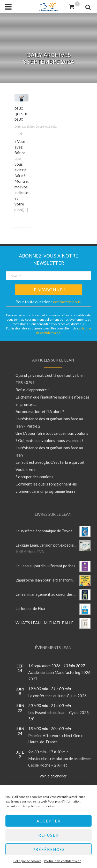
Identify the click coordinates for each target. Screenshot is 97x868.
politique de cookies (42, 806)
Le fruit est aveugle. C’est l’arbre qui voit (50, 462)
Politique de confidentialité (63, 861)
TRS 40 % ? (25, 382)
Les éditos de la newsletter (40, 126)
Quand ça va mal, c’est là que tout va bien (50, 375)
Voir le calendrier (53, 776)
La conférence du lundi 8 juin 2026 (57, 696)
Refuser (48, 835)
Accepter (49, 821)
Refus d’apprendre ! (32, 390)
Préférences (49, 849)
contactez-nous (67, 302)
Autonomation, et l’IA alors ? (40, 411)
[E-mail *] (49, 276)
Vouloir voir (26, 469)
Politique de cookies (27, 861)
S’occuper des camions (34, 477)
